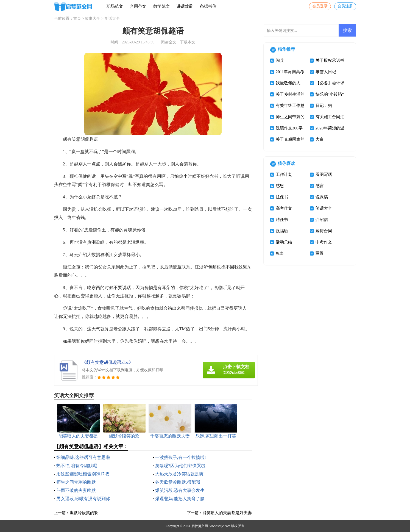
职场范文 (115, 6)
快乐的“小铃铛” (330, 94)
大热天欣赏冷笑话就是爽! (180, 474)
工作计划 (284, 174)
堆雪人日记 (326, 72)
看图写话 (324, 174)
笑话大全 (112, 19)
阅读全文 (169, 42)
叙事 (280, 253)
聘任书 (282, 220)
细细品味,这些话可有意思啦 (83, 457)
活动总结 (284, 242)
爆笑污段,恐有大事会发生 (180, 490)
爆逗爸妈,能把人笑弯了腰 (180, 499)
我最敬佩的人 (288, 83)
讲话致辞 (185, 6)
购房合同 (324, 231)
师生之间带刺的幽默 (76, 482)
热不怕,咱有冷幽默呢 (77, 466)
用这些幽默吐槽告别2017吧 (83, 474)
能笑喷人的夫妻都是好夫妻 (227, 513)
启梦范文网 (200, 526)
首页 (77, 19)
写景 (320, 253)
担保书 (282, 197)
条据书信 (208, 6)
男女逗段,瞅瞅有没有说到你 (83, 499)
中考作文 (324, 242)
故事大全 (93, 19)
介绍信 (322, 220)
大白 (320, 139)
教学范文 (161, 6)
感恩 (280, 186)
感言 (320, 186)
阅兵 (280, 60)
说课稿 (322, 197)
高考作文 (284, 208)
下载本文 (188, 42)
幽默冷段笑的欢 (84, 513)
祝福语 (282, 231)
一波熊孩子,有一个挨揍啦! (181, 457)
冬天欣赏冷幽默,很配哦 (178, 482)
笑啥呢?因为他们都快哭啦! (181, 466)
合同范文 (138, 6)
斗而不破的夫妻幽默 (76, 490)
